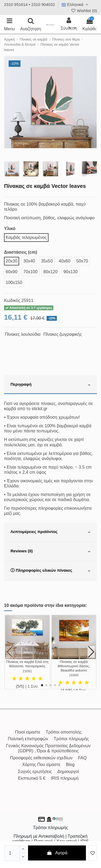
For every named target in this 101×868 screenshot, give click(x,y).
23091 (27, 671)
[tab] (50, 385)
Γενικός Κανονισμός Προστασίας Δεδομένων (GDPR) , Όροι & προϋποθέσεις (48, 748)
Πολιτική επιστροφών (28, 739)
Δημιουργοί (68, 772)
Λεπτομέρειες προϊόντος (50, 532)
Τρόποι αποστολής (64, 732)
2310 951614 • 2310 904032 (29, 4)
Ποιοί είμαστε (28, 732)
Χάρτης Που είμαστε (41, 765)
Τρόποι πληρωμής (71, 739)
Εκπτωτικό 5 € (32, 778)
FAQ (82, 758)
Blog (70, 765)
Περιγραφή (50, 385)
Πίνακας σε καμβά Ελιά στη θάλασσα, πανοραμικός (27, 664)
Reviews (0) (50, 552)
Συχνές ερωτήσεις (35, 772)
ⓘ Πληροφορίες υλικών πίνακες (50, 571)
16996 (74, 675)
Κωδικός (12, 300)
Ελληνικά (76, 4)
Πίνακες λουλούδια (23, 334)
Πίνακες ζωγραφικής (63, 334)
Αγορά (57, 853)
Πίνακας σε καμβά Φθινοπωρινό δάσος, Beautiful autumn (74, 666)
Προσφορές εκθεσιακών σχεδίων (41, 758)
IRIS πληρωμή (65, 778)
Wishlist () (84, 11)
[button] (42, 685)
